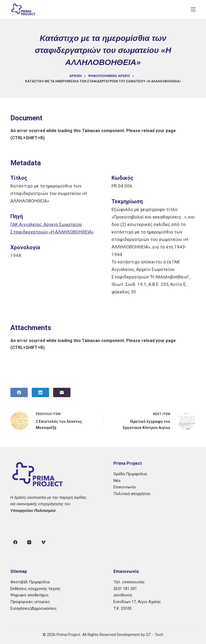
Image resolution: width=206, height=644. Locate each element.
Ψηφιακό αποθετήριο (29, 595)
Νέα (117, 481)
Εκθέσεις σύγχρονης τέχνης (35, 589)
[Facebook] (19, 392)
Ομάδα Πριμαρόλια (130, 474)
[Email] (62, 392)
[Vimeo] (43, 542)
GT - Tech (155, 635)
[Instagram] (29, 542)
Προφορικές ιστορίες (30, 602)
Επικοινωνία (124, 487)
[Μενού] (193, 9)
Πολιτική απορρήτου (132, 494)
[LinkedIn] (40, 392)
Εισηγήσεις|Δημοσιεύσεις (34, 608)
